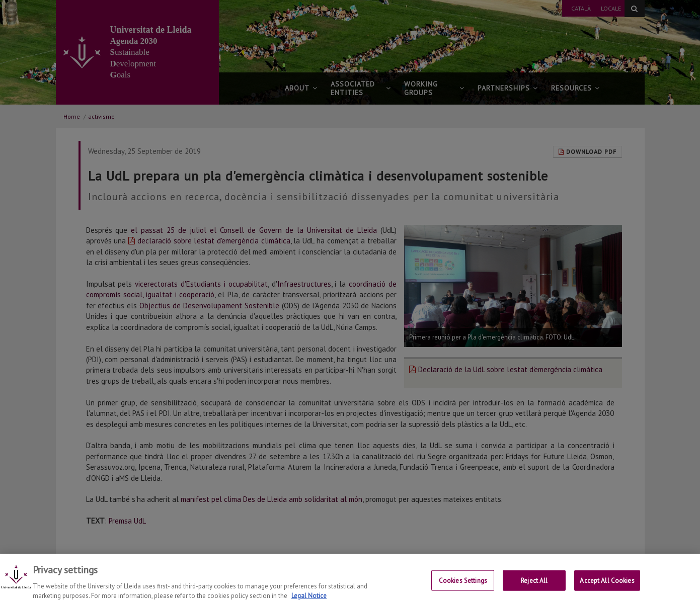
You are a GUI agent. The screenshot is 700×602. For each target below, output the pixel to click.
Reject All (534, 589)
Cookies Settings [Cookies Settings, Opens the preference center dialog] (463, 589)
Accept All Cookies (607, 589)
